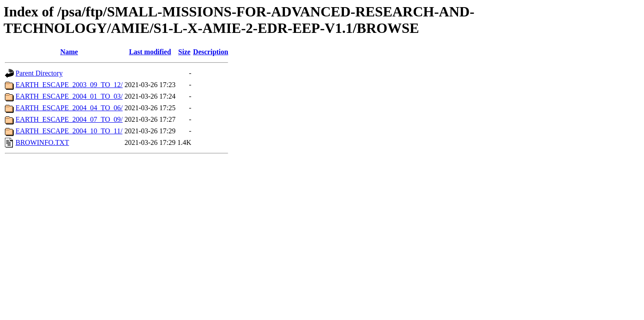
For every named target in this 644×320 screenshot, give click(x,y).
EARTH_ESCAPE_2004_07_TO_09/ (69, 119)
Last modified (150, 52)
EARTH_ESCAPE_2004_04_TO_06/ (69, 108)
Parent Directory (39, 73)
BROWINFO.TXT (42, 142)
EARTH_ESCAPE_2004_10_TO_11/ (69, 131)
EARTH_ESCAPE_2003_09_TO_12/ (69, 85)
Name (69, 52)
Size (185, 52)
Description (211, 52)
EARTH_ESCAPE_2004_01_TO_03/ (69, 96)
